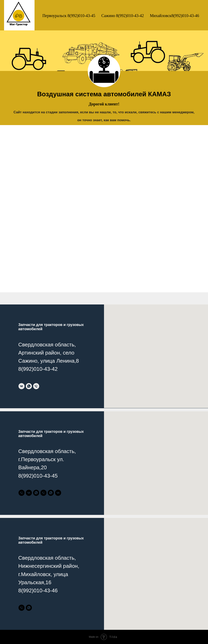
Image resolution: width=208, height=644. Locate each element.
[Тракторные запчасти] (22, 493)
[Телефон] (36, 386)
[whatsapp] (29, 386)
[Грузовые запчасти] (43, 493)
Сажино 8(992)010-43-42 (123, 16)
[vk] (22, 386)
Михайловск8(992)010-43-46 (174, 16)
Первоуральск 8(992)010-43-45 (69, 16)
